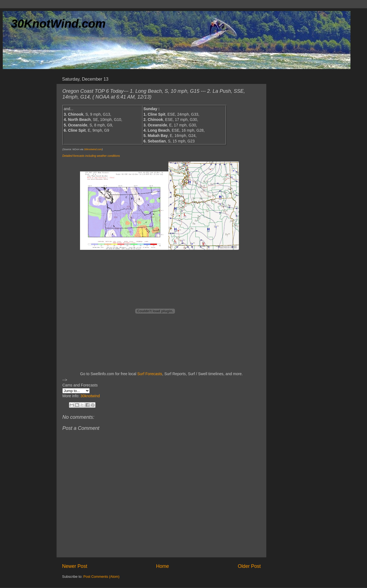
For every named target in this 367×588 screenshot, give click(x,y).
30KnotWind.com (58, 24)
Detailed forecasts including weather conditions (91, 156)
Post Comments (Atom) (101, 577)
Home (162, 566)
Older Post (249, 566)
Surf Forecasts (150, 374)
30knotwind (90, 396)
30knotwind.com (93, 149)
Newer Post (75, 566)
